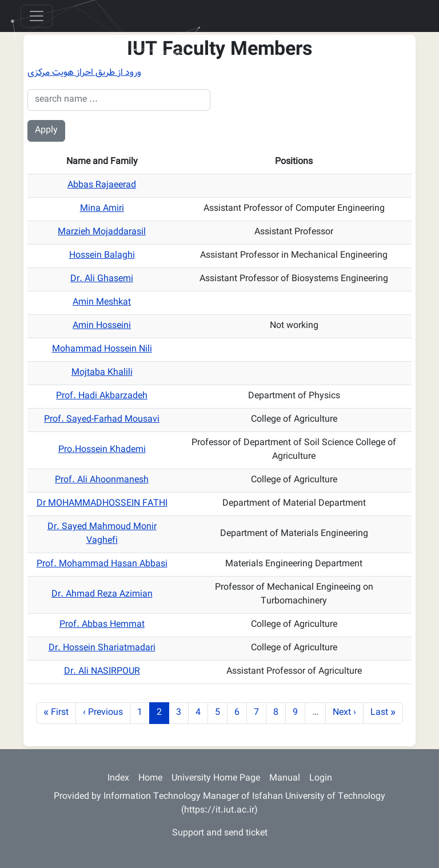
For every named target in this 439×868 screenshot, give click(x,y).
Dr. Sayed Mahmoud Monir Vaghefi (102, 534)
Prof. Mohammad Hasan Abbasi (102, 564)
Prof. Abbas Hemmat (102, 625)
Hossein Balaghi (102, 256)
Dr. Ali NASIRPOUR (102, 672)
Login (321, 779)
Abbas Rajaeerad (102, 185)
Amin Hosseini (102, 326)
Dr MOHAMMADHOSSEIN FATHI (102, 504)
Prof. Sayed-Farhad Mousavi (102, 420)
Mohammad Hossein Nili (102, 349)
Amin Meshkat (102, 303)
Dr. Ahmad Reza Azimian (102, 595)
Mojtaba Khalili (102, 373)
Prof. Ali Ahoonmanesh (102, 480)
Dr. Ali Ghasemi (102, 279)
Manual (285, 779)
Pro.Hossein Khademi (102, 450)
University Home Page (216, 779)
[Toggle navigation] (37, 16)
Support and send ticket (220, 833)
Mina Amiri (102, 209)
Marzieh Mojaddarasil (102, 232)
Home (150, 779)
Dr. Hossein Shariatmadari (102, 648)
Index (118, 779)
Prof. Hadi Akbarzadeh (102, 396)
